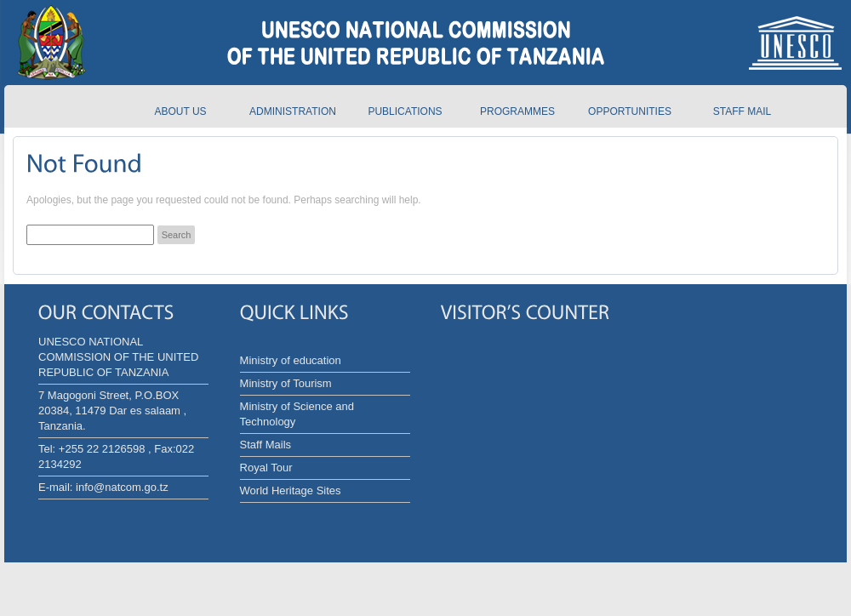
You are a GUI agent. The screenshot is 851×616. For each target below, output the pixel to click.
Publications (405, 111)
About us (180, 111)
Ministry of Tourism (286, 383)
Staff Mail (742, 111)
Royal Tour (266, 468)
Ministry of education (291, 360)
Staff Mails (266, 445)
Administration (293, 111)
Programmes (517, 111)
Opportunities (630, 111)
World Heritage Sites (291, 491)
